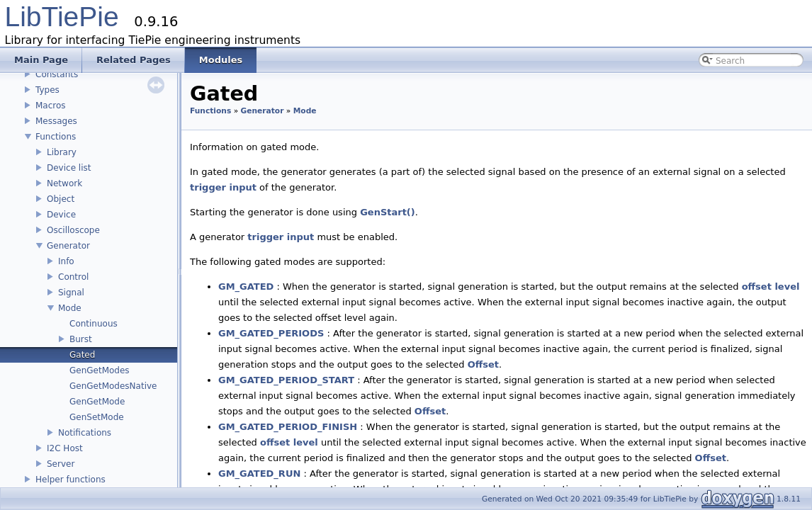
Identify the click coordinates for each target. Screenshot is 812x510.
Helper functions (71, 480)
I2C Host (65, 448)
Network (64, 183)
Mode (70, 308)
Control (73, 277)
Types (47, 90)
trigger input (223, 187)
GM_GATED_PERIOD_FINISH (288, 427)
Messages (56, 121)
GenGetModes (100, 370)
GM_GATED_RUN (259, 474)
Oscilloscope (73, 230)
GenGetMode (97, 402)
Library (62, 152)
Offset (483, 364)
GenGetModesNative (113, 386)
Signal (71, 293)
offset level (771, 287)
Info (66, 261)
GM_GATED (246, 287)
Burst (81, 339)
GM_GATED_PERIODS (271, 333)
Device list (69, 168)
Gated (82, 355)
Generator (68, 246)
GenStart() (388, 212)
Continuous (94, 324)
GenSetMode (97, 417)
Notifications (85, 433)
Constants (57, 74)
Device (61, 215)
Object (61, 199)
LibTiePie (62, 17)
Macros (51, 106)
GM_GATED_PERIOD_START (286, 380)
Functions (56, 137)
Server (61, 464)
